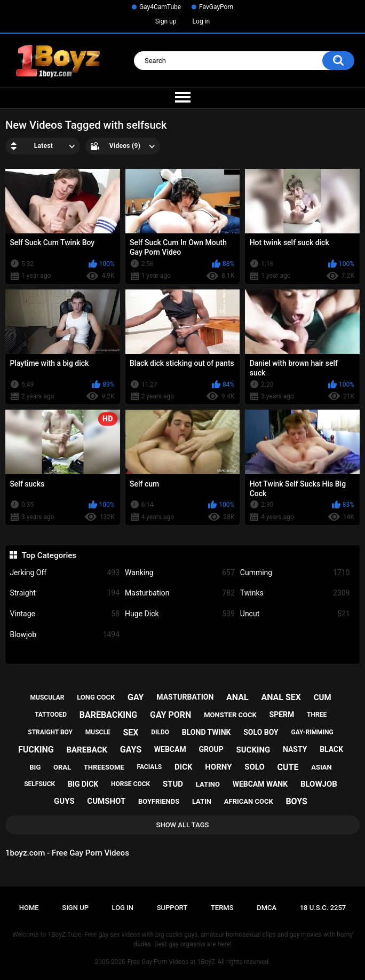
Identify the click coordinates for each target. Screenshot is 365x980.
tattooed (51, 715)
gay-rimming (312, 732)
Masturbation (180, 593)
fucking (36, 750)
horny (218, 767)
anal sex (281, 697)
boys (296, 801)
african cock (249, 801)
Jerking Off (65, 573)
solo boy (261, 732)
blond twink (207, 732)
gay (136, 697)
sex (130, 732)
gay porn (170, 715)
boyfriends (159, 801)
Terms (222, 908)
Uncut (295, 614)
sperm (282, 715)
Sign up (166, 21)
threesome (104, 767)
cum (323, 697)
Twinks (295, 593)
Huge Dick (180, 614)
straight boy (50, 732)
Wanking (180, 573)
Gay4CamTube (160, 7)
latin (202, 801)
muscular (47, 697)
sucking (253, 750)
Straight (65, 593)
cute (288, 767)
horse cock (130, 784)
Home (29, 908)
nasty (295, 749)
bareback (87, 750)
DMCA (267, 908)
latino (208, 784)
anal (237, 697)
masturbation (185, 697)
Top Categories (49, 555)
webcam (170, 749)
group (211, 749)
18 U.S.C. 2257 (323, 908)
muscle (98, 732)
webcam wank (260, 784)
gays (131, 750)
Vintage (65, 614)
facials (149, 767)
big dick (83, 784)
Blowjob (65, 635)
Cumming (295, 573)
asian (322, 767)
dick (184, 767)
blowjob (319, 784)
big (35, 767)
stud (173, 784)
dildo (160, 732)
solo (255, 767)
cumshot (106, 801)
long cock (96, 697)
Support (172, 908)
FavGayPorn (216, 7)
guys (64, 801)
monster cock (230, 715)
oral (62, 767)
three (317, 715)
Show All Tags (183, 825)
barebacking (109, 715)
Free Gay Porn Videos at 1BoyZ (171, 962)
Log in (201, 21)
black (331, 749)
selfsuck (39, 784)
